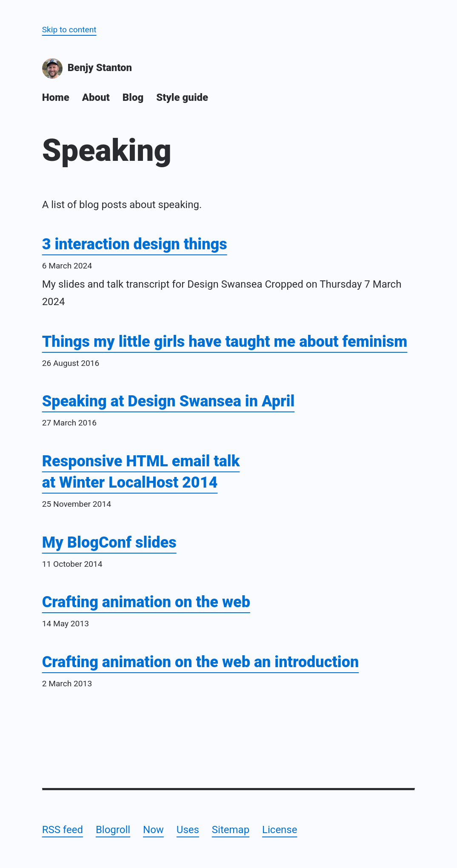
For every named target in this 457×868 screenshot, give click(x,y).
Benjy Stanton (87, 69)
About (96, 97)
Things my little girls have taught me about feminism (225, 342)
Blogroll (113, 830)
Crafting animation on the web (146, 602)
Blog (133, 97)
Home (56, 97)
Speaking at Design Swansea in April (169, 401)
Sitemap (231, 830)
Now (153, 830)
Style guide (182, 97)
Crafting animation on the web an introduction (201, 662)
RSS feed (63, 830)
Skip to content (69, 30)
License (280, 830)
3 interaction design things (135, 244)
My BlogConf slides (109, 542)
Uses (188, 830)
